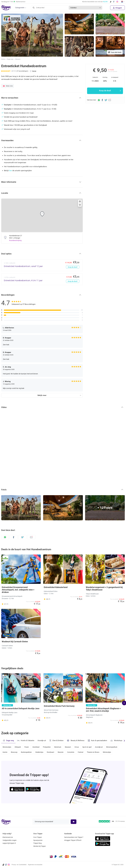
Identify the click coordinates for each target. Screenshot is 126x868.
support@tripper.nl (9, 843)
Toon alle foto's (115, 52)
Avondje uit (42, 741)
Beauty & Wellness (76, 740)
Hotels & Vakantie (26, 740)
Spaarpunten (38, 840)
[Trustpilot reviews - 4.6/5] (112, 821)
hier (11, 171)
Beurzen (78, 753)
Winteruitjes (7, 759)
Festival (99, 753)
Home (3, 59)
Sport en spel (91, 747)
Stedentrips (56, 753)
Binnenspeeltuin (8, 753)
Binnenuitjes (7, 747)
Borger (34, 71)
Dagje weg (10, 59)
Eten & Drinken (57, 741)
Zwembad (37, 747)
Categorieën (20, 8)
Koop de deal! (73, 267)
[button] (42, 98)
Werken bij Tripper (40, 846)
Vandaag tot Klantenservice (13, 2)
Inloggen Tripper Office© (73, 840)
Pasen (28, 747)
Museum (18, 59)
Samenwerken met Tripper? (74, 837)
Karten (20, 753)
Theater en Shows (112, 753)
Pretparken (49, 747)
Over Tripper (38, 837)
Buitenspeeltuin (43, 753)
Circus (80, 747)
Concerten (89, 753)
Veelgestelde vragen (10, 840)
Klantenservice (8, 837)
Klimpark (18, 747)
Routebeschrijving (15, 240)
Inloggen (117, 8)
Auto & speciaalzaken (98, 741)
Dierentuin (60, 747)
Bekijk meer (42, 395)
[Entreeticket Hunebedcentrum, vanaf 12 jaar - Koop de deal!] (42, 265)
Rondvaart (68, 753)
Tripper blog (37, 843)
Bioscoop (30, 753)
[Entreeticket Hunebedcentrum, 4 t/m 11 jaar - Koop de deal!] (42, 279)
